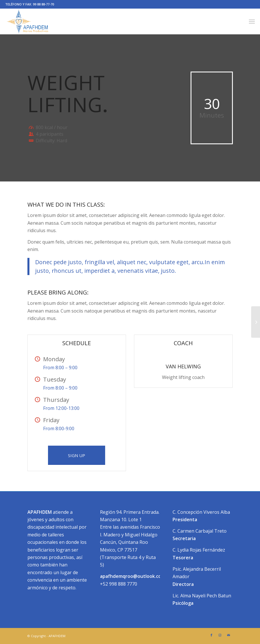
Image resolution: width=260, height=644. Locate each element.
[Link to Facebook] (211, 635)
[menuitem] (252, 21)
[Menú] (252, 21)
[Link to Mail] (229, 635)
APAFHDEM (57, 636)
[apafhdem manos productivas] (27, 21)
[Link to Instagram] (220, 635)
